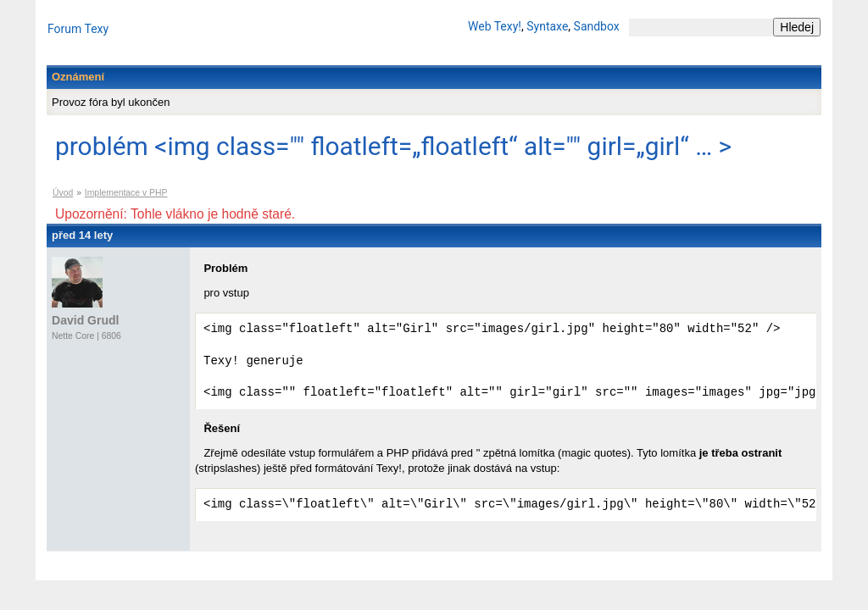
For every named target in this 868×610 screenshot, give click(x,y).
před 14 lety (82, 235)
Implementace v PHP (126, 193)
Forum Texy (78, 29)
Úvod (63, 193)
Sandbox (597, 26)
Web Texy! (495, 26)
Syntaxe (547, 26)
